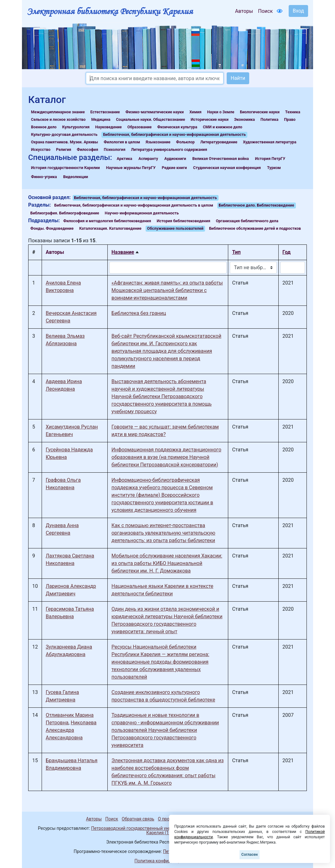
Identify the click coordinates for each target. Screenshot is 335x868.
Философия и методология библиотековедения (107, 221)
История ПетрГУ (270, 159)
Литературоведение (219, 142)
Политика (269, 119)
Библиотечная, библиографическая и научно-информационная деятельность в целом (134, 205)
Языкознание (158, 142)
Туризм (274, 168)
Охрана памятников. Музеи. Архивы (64, 142)
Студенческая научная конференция (227, 168)
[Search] (155, 78)
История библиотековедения (183, 221)
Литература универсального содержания (169, 149)
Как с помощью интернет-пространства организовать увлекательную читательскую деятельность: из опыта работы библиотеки (163, 533)
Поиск (265, 11)
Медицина (101, 119)
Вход (298, 11)
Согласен (250, 855)
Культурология (76, 127)
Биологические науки (260, 112)
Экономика (245, 119)
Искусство (41, 149)
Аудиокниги (175, 159)
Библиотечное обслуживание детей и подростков (255, 228)
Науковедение (108, 127)
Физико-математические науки (155, 112)
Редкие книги (174, 168)
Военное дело (44, 127)
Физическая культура (177, 127)
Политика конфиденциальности (167, 861)
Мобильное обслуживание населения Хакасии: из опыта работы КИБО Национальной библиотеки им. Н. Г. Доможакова (167, 563)
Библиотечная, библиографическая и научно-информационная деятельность (174, 134)
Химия (196, 112)
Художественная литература (270, 142)
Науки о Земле (221, 112)
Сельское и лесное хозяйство (58, 119)
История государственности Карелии (65, 168)
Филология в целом (122, 142)
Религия (64, 149)
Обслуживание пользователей (175, 228)
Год (286, 252)
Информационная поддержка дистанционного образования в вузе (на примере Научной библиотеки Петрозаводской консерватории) (166, 457)
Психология (114, 149)
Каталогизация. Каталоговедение (110, 228)
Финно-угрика (44, 177)
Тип (236, 252)
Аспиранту (148, 159)
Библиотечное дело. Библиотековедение (257, 205)
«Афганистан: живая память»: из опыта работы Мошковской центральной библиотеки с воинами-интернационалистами (167, 290)
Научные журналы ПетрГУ (131, 168)
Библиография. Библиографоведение (65, 213)
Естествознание (105, 112)
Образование (140, 127)
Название (123, 252)
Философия (87, 149)
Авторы (244, 11)
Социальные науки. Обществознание (150, 119)
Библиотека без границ (139, 313)
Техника (293, 112)
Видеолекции (76, 177)
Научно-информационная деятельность (142, 213)
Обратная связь (138, 819)
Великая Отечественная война (220, 159)
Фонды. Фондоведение (52, 228)
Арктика (124, 159)
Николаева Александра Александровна (71, 730)
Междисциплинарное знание (58, 112)
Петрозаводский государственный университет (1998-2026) (153, 828)
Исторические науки (210, 119)
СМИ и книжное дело (223, 127)
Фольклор (185, 142)
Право (290, 119)
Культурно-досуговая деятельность (64, 134)
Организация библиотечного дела (247, 221)
